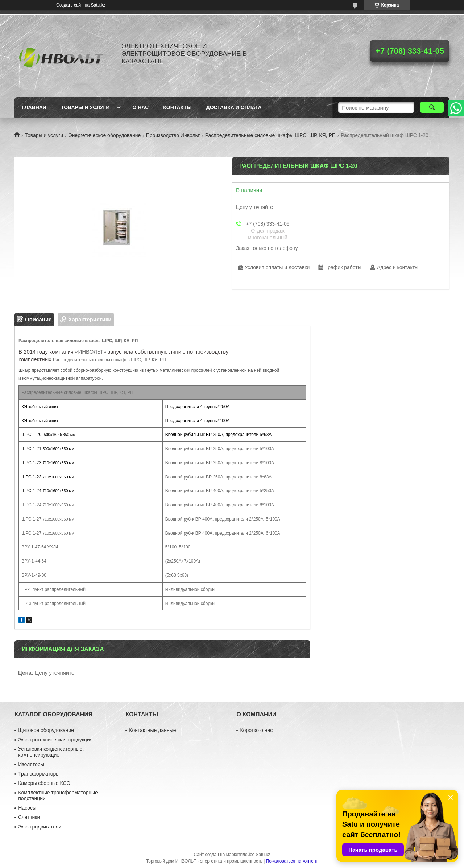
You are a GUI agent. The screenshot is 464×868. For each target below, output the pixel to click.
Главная (34, 107)
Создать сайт (70, 5)
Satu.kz (263, 855)
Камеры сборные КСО (44, 783)
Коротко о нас (256, 730)
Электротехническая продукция (55, 740)
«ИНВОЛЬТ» (91, 352)
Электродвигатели (40, 827)
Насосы (27, 808)
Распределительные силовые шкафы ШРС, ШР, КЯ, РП (270, 135)
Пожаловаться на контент (292, 861)
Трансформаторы (39, 774)
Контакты (177, 107)
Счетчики (29, 817)
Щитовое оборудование (46, 730)
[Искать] (432, 107)
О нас (140, 107)
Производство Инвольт (173, 135)
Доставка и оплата (234, 107)
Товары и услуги (85, 107)
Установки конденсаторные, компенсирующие (51, 752)
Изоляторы (31, 764)
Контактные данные (152, 730)
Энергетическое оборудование (105, 135)
